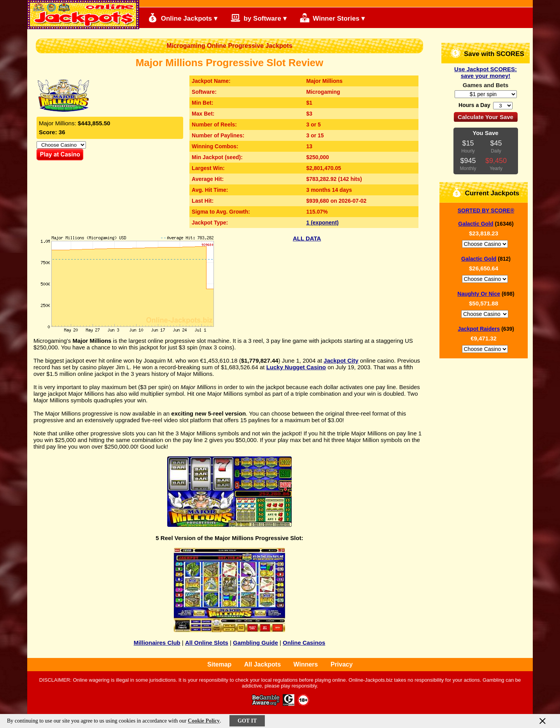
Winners (306, 664)
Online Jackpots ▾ (183, 18)
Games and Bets (486, 85)
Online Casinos (304, 643)
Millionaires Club (157, 643)
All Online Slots (207, 643)
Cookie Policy (204, 721)
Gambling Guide (255, 643)
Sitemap (219, 664)
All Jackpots (262, 664)
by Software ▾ (259, 18)
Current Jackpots (486, 192)
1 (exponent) (323, 223)
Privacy (342, 664)
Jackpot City (341, 360)
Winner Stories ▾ (332, 18)
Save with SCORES (487, 53)
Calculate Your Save (486, 117)
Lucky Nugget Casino (296, 367)
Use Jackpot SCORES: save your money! (486, 72)
